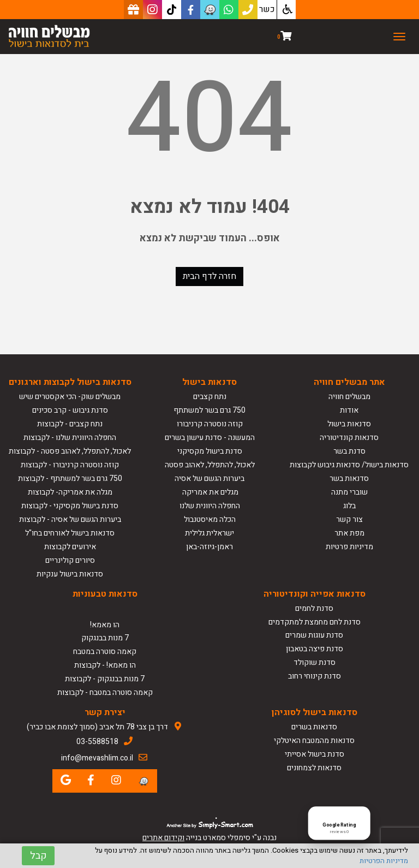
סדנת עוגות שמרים (314, 635)
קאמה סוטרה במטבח (105, 652)
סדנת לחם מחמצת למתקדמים (315, 622)
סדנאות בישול (349, 424)
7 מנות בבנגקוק (105, 638)
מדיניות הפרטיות (384, 861)
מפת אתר (349, 533)
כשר (267, 9)
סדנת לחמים (314, 608)
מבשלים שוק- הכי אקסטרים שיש (70, 397)
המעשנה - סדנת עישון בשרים (210, 438)
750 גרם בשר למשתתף (209, 410)
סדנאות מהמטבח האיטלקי (314, 741)
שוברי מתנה (349, 492)
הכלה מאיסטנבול (210, 519)
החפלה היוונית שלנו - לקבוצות (70, 438)
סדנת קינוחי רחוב (315, 676)
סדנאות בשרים (314, 727)
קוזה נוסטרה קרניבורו (210, 424)
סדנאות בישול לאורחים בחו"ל (70, 533)
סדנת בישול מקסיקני (210, 451)
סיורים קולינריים (70, 560)
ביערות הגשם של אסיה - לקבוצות (70, 519)
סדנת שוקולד (315, 662)
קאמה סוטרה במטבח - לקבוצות (105, 692)
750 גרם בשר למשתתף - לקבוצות (70, 478)
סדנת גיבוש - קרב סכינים (70, 410)
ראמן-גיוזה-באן (209, 547)
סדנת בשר (349, 451)
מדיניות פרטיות (349, 547)
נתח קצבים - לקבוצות (70, 424)
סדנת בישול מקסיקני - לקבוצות (70, 506)
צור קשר (349, 519)
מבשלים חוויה (349, 397)
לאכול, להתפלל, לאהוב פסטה (210, 465)
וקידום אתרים (163, 838)
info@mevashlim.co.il (97, 758)
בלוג (349, 506)
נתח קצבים (210, 397)
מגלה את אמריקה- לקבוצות (70, 492)
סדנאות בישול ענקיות (70, 574)
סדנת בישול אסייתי (315, 754)
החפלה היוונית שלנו (210, 506)
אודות (349, 410)
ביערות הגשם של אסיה (209, 478)
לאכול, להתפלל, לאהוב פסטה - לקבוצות (70, 451)
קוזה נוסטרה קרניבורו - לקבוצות (70, 465)
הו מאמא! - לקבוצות (105, 665)
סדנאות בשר (349, 478)
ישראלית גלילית (209, 533)
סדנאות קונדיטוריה (349, 438)
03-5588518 (97, 742)
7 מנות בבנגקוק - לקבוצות (105, 679)
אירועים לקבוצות (70, 547)
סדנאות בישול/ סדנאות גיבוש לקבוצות (349, 465)
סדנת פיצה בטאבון (315, 649)
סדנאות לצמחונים (314, 768)
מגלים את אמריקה (209, 492)
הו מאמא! (105, 625)
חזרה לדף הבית (209, 276)
